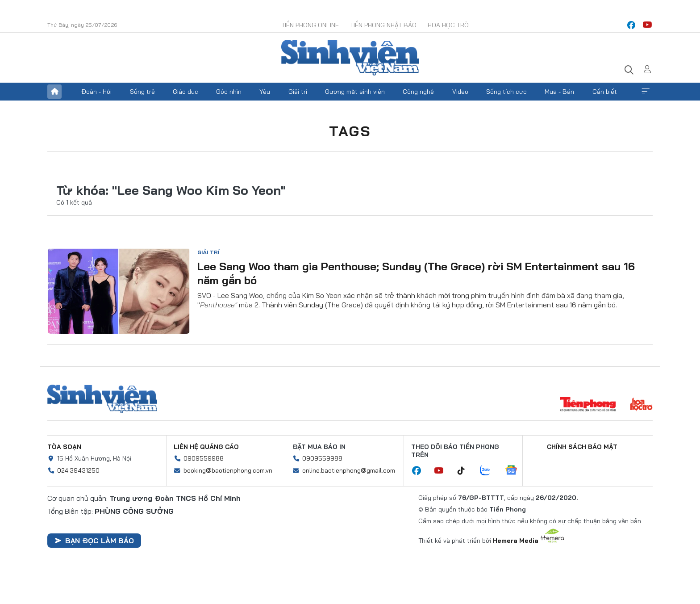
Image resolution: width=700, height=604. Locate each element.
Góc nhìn (229, 92)
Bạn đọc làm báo (94, 541)
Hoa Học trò (448, 25)
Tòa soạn (64, 447)
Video (460, 92)
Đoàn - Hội (96, 92)
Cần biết (605, 92)
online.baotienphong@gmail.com (349, 470)
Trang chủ (54, 92)
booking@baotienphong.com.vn (228, 470)
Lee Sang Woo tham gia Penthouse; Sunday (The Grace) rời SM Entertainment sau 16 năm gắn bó (416, 273)
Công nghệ (418, 92)
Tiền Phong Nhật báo (383, 25)
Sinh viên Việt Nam (102, 399)
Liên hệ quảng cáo (206, 447)
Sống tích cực (506, 92)
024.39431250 (78, 470)
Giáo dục (185, 92)
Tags (350, 131)
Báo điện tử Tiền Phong (350, 58)
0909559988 (204, 458)
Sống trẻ (142, 92)
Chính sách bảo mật (582, 447)
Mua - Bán (559, 92)
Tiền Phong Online (310, 25)
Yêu (265, 92)
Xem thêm (646, 92)
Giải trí (298, 92)
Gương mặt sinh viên (355, 92)
